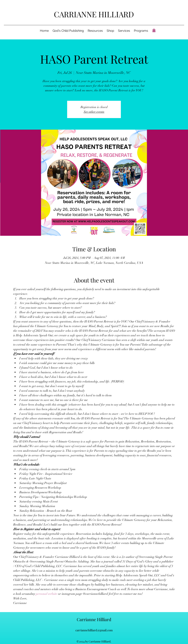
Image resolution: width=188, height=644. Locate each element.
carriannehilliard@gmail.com (94, 630)
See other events (94, 112)
